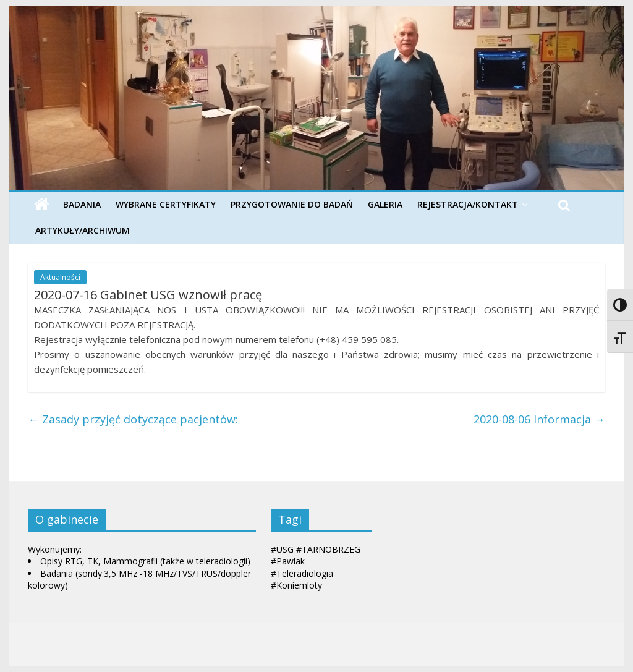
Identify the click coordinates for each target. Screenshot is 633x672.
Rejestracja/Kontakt (468, 204)
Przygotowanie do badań (292, 204)
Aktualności (60, 277)
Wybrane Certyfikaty (166, 204)
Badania (82, 204)
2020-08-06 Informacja (539, 419)
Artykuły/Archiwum (83, 230)
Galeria (385, 204)
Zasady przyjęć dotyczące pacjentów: (133, 419)
